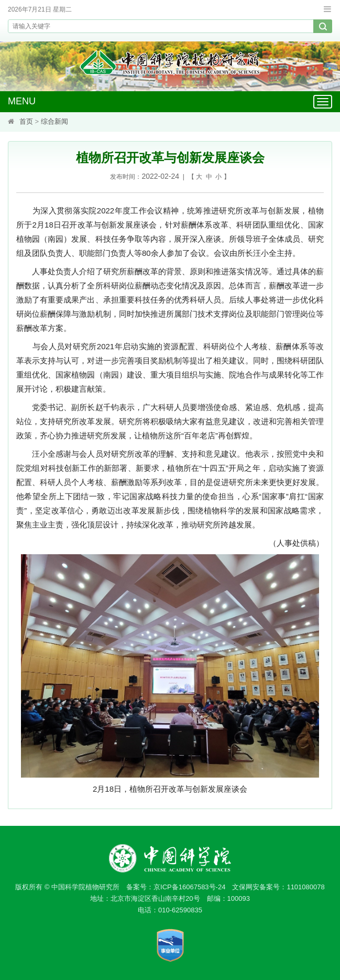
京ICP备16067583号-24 (189, 887)
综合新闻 (54, 121)
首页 (26, 121)
